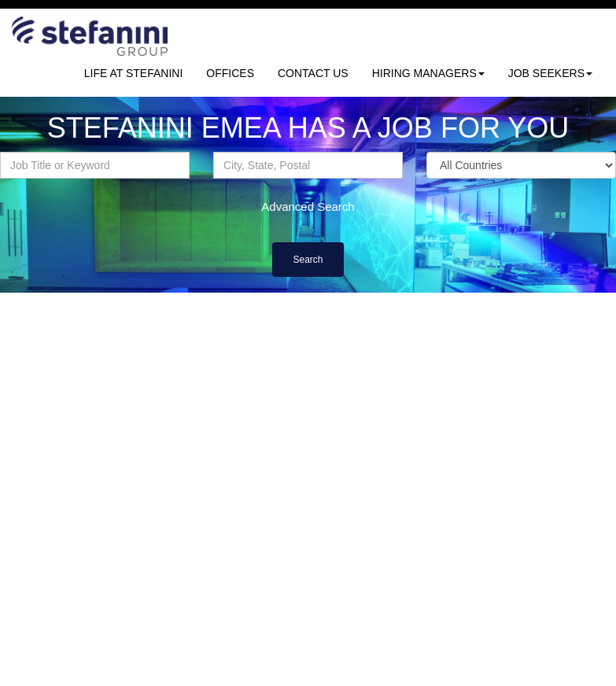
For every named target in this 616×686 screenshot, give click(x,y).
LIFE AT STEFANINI (134, 73)
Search (308, 260)
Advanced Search (308, 207)
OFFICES (230, 73)
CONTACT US (313, 73)
